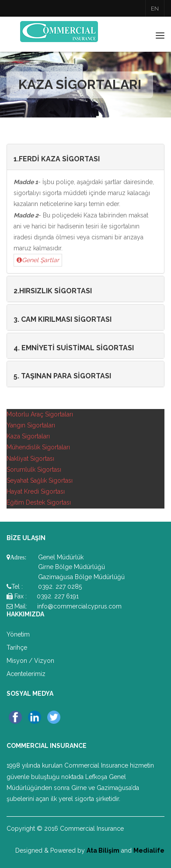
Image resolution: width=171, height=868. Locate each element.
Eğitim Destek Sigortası (39, 502)
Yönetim (18, 634)
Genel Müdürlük (61, 557)
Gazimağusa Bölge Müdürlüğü (81, 577)
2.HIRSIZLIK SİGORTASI (53, 291)
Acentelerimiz (26, 674)
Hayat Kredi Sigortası (36, 491)
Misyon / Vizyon (30, 661)
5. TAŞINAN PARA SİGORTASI (62, 376)
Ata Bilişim (103, 850)
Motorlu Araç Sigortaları (40, 414)
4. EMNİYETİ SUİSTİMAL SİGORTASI (74, 348)
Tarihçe (17, 647)
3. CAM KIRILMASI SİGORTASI (63, 319)
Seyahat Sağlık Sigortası (40, 480)
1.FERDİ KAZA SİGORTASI (57, 159)
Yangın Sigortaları (31, 425)
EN (155, 9)
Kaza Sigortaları (28, 436)
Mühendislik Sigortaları (38, 447)
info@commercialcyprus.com (79, 606)
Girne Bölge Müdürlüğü (72, 567)
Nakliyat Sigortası (30, 459)
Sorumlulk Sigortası (34, 470)
